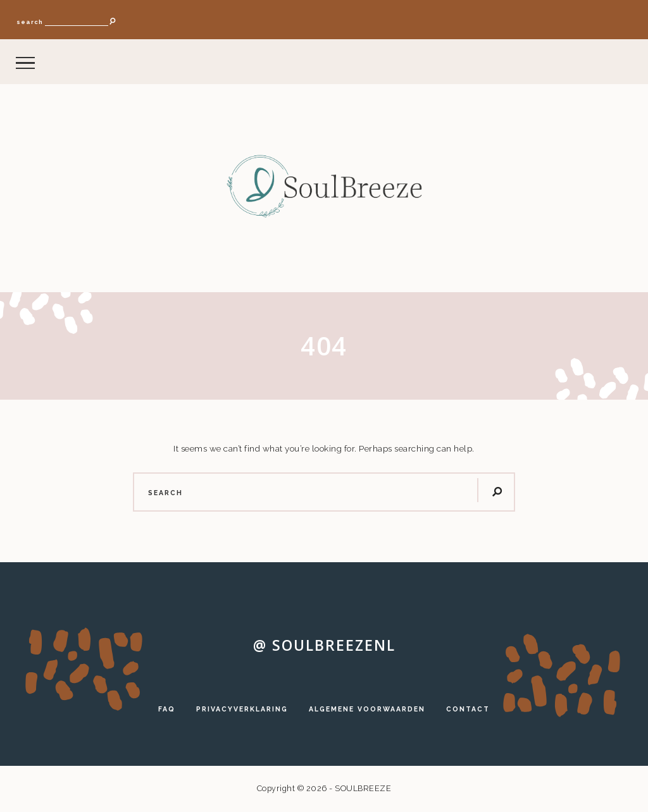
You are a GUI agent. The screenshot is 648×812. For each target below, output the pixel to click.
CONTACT (468, 709)
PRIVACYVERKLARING (242, 709)
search (30, 22)
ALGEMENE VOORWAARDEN (367, 709)
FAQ (167, 709)
